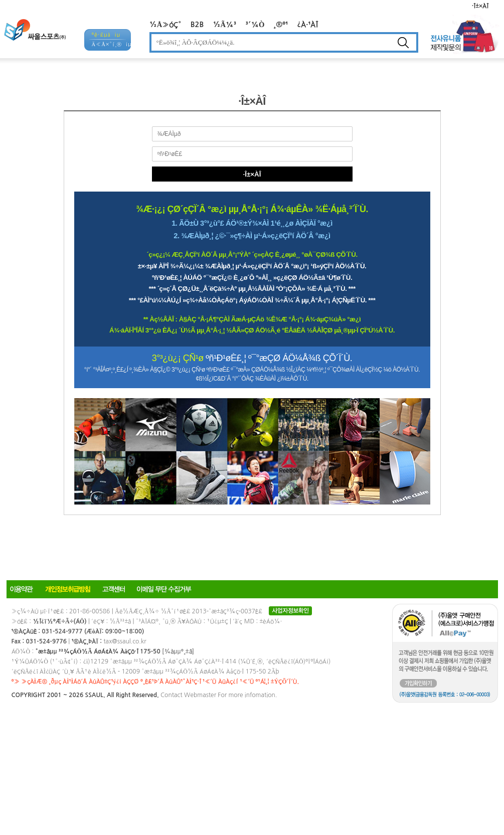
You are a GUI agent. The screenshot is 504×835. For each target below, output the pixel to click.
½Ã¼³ (224, 25)
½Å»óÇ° (165, 25)
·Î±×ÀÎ (480, 6)
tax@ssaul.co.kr (125, 641)
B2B (197, 25)
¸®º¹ (281, 25)
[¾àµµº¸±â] (178, 651)
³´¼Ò (255, 25)
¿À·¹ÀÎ (308, 25)
